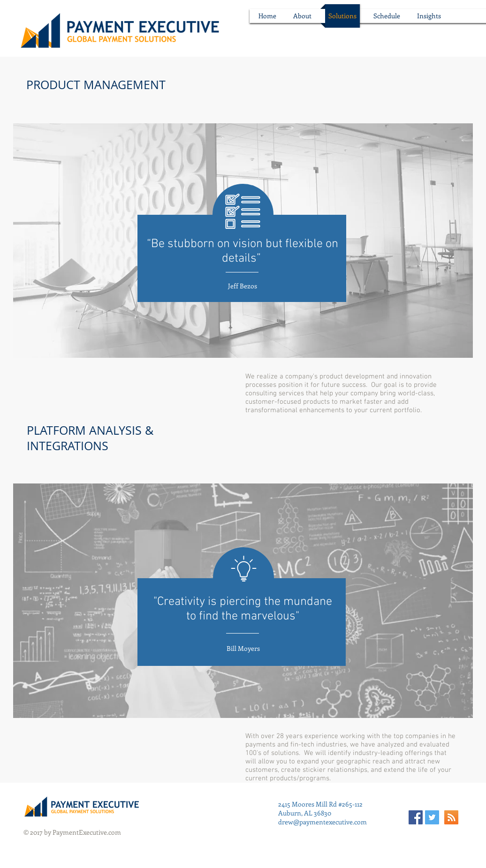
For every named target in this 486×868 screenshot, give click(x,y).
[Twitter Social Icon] (432, 817)
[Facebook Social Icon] (416, 817)
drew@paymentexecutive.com (323, 822)
